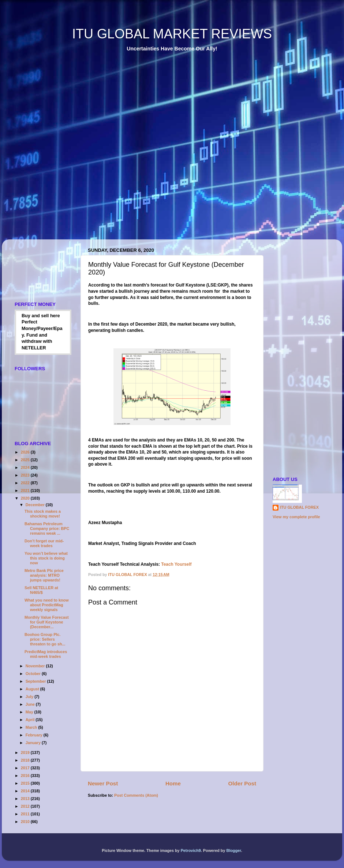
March (32, 727)
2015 (26, 783)
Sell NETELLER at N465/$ (41, 590)
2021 (26, 490)
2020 (26, 498)
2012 (26, 806)
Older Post (242, 783)
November (36, 666)
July (30, 697)
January (34, 743)
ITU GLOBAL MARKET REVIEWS (172, 34)
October (34, 674)
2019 (26, 753)
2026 (26, 452)
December (36, 505)
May (30, 712)
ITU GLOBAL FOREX (299, 507)
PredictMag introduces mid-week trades (46, 654)
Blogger (233, 850)
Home (173, 783)
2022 (26, 483)
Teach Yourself (177, 564)
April (31, 720)
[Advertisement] (89, 151)
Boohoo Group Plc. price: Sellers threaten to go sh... (45, 639)
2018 (26, 760)
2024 (26, 467)
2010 (26, 822)
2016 (26, 776)
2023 (26, 475)
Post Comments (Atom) (136, 795)
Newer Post (103, 783)
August (33, 689)
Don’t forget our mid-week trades (44, 543)
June (31, 704)
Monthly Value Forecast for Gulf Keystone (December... (47, 622)
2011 (26, 814)
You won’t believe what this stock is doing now (46, 558)
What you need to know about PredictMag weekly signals (47, 605)
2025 (26, 460)
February (35, 735)
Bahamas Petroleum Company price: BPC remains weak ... (47, 528)
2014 (26, 791)
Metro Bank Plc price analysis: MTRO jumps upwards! (44, 575)
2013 (26, 799)
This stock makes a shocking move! (43, 514)
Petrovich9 (191, 850)
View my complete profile (296, 517)
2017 (26, 768)
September (36, 681)
